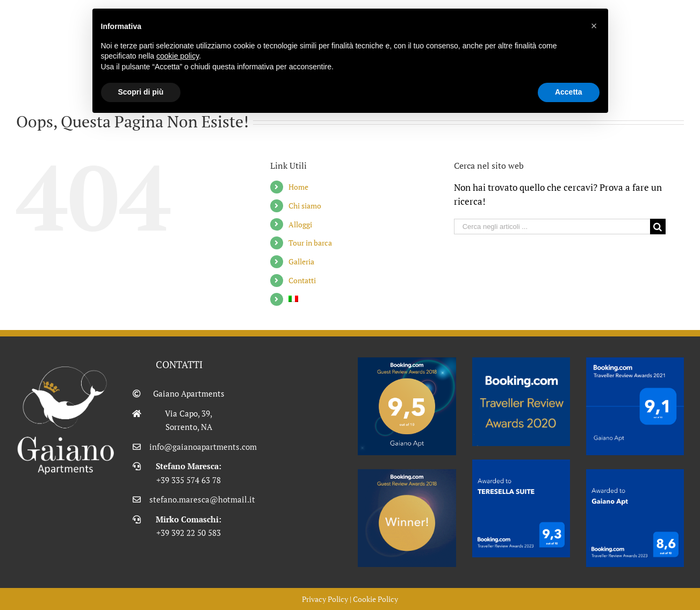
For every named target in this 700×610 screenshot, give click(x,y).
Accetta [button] (569, 92)
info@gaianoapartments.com (189, 447)
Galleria (301, 261)
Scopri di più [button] (141, 92)
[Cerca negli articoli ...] (552, 227)
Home (298, 187)
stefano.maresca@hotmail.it (189, 499)
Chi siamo (305, 206)
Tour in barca (310, 243)
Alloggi (300, 224)
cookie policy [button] (178, 56)
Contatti (302, 280)
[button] (594, 26)
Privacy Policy (325, 599)
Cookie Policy (376, 599)
